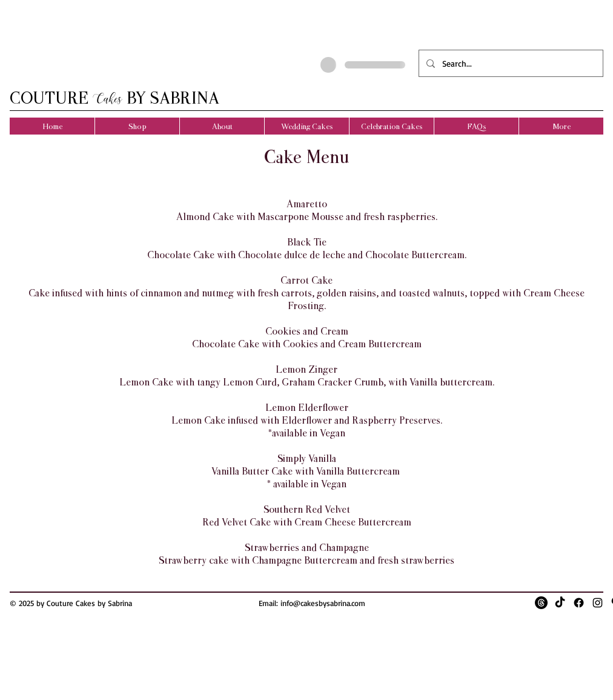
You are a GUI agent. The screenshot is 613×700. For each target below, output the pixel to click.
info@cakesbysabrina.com (323, 603)
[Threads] (541, 603)
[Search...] (510, 63)
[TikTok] (560, 603)
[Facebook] (579, 603)
